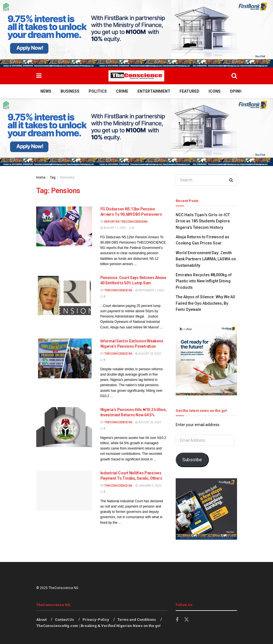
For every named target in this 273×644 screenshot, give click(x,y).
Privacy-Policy (96, 620)
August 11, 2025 (113, 228)
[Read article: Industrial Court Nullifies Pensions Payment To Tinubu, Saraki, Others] (64, 490)
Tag (53, 177)
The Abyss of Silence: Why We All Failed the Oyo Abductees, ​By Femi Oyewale (205, 303)
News (46, 91)
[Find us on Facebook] (177, 620)
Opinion (238, 91)
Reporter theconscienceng (126, 222)
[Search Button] (234, 76)
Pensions (67, 177)
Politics (98, 91)
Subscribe (192, 460)
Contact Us (64, 620)
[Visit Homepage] (136, 76)
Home (41, 177)
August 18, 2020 (148, 354)
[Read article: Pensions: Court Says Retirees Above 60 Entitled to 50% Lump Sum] (64, 295)
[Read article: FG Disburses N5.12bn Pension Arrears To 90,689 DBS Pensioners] (64, 226)
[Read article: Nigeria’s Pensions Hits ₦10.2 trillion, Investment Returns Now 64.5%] (64, 427)
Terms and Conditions (137, 620)
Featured (189, 91)
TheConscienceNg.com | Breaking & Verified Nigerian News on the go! (98, 626)
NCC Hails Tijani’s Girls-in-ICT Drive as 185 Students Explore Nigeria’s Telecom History (203, 221)
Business (70, 91)
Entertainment (154, 91)
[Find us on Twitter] (187, 620)
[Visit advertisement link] (136, 34)
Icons (215, 91)
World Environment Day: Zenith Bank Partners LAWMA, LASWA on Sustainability (206, 259)
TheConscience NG (118, 290)
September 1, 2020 (150, 290)
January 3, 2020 (148, 486)
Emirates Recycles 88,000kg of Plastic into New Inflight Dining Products (204, 281)
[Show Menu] (39, 76)
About (41, 620)
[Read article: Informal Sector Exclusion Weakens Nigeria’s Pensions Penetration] (64, 358)
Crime (122, 91)
